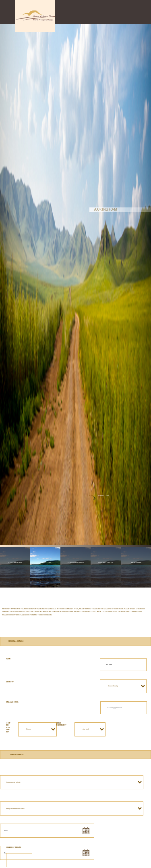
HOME (91, 496)
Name (8, 659)
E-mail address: (12, 702)
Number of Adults (13, 847)
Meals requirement (61, 724)
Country (10, 682)
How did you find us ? (8, 728)
